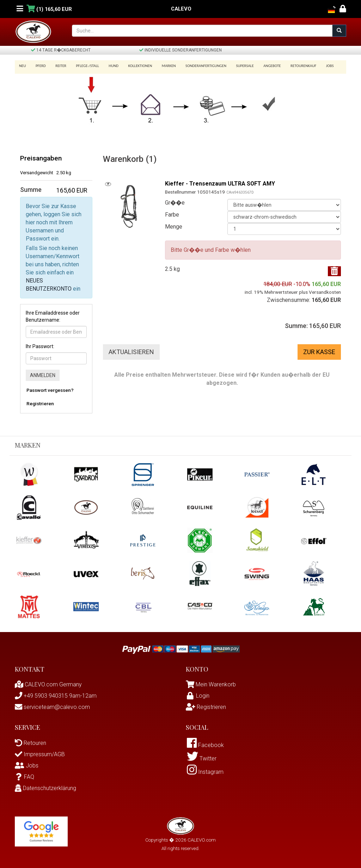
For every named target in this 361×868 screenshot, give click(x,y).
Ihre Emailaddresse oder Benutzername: (53, 316)
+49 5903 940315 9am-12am (56, 696)
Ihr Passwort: (40, 346)
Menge (174, 227)
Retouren (30, 743)
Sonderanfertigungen (197, 66)
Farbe (172, 215)
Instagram (205, 773)
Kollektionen (134, 66)
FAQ (25, 777)
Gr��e (175, 203)
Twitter (202, 759)
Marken (161, 66)
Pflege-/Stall (84, 66)
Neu (23, 66)
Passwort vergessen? (50, 390)
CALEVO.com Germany (48, 684)
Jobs (317, 66)
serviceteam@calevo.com (52, 707)
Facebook (205, 745)
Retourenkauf (291, 66)
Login (198, 696)
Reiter (58, 66)
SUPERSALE (235, 66)
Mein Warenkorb (216, 684)
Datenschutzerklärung (45, 788)
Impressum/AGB (40, 754)
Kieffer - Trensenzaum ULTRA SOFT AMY (220, 184)
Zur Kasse (319, 352)
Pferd (40, 66)
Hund (109, 66)
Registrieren (40, 403)
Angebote (261, 66)
